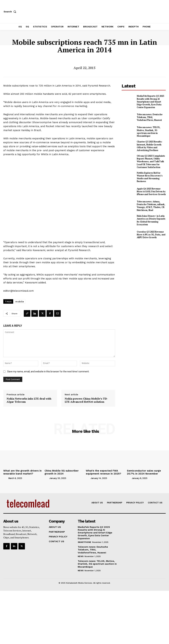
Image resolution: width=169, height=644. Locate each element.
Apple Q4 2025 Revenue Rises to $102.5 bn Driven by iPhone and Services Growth (151, 189)
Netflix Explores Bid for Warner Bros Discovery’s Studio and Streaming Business (149, 174)
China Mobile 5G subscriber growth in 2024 (61, 472)
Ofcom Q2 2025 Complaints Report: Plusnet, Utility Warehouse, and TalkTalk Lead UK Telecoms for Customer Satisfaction (150, 160)
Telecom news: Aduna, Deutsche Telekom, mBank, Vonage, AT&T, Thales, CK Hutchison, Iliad (150, 203)
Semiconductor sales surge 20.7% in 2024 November (143, 472)
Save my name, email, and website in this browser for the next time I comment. (48, 372)
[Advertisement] (145, 265)
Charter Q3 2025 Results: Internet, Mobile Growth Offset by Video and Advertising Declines (149, 145)
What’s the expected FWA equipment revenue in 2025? (103, 472)
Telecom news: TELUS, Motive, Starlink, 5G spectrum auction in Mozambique (148, 130)
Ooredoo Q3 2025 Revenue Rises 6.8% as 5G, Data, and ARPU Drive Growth (150, 232)
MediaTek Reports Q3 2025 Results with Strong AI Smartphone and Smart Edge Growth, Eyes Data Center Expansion (151, 101)
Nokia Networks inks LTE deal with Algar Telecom (29, 400)
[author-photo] (5, 478)
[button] (11, 12)
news (81, 555)
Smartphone (84, 541)
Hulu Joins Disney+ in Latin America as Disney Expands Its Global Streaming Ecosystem (150, 218)
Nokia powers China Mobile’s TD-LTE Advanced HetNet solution (86, 400)
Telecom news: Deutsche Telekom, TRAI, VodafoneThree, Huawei (149, 116)
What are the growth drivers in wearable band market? (21, 472)
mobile (20, 302)
